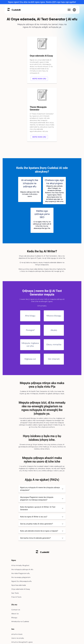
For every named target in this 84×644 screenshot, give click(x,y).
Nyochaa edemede (19, 585)
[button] (42, 489)
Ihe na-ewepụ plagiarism (21, 577)
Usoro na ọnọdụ (18, 638)
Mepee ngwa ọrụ (39, 79)
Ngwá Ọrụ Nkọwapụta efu (21, 581)
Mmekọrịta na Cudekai (20, 621)
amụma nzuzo (17, 634)
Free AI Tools (16, 597)
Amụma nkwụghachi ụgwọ (22, 642)
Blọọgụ (14, 618)
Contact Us (16, 610)
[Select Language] (74, 10)
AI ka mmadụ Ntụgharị (20, 565)
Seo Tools (15, 593)
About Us (15, 614)
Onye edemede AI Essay (21, 589)
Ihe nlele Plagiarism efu (21, 573)
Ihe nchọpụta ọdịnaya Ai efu (22, 569)
